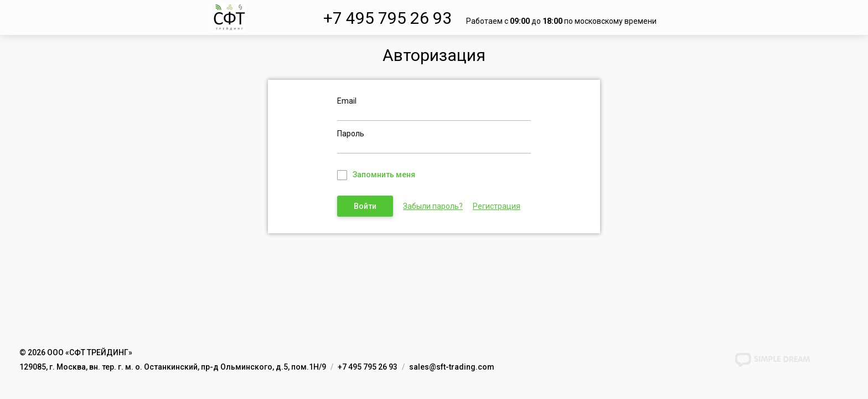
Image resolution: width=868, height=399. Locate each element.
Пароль (351, 134)
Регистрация (497, 206)
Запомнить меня (384, 175)
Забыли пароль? (433, 206)
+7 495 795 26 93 (387, 18)
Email (347, 101)
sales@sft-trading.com (452, 367)
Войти (365, 206)
